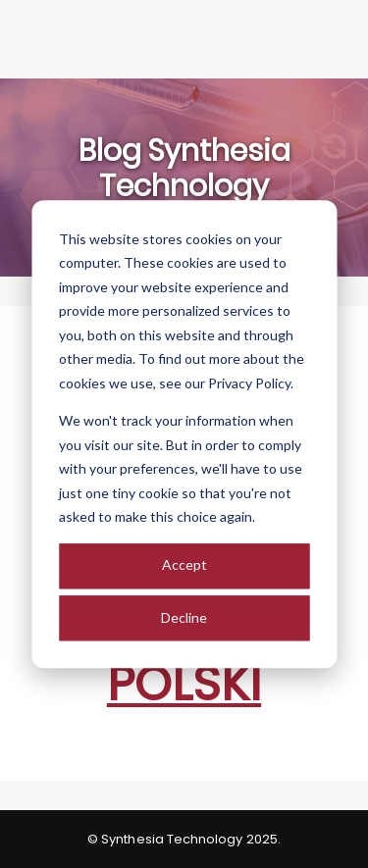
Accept (184, 565)
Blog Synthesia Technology (184, 169)
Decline (184, 617)
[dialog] (184, 434)
